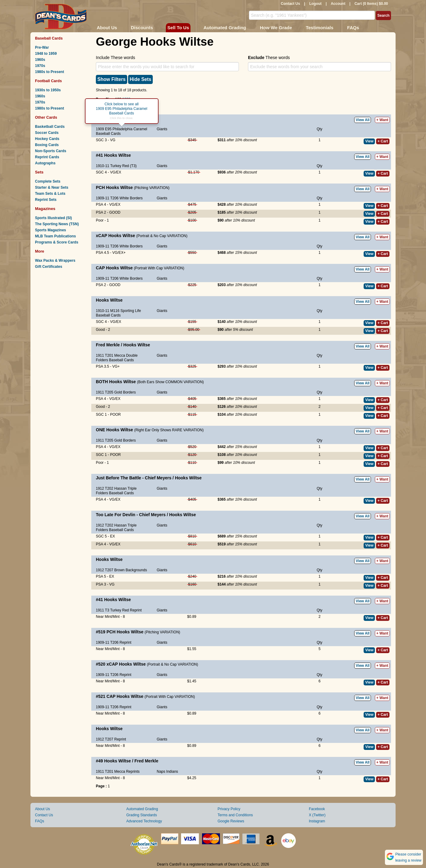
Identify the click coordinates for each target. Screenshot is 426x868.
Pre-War (42, 47)
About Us (107, 28)
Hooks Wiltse (117, 155)
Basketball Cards (50, 127)
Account (338, 4)
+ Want (382, 120)
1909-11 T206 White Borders (119, 198)
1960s (40, 60)
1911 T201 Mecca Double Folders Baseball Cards (117, 358)
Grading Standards (142, 815)
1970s (40, 66)
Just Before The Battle (119, 478)
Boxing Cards (47, 145)
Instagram (317, 821)
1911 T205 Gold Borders (116, 392)
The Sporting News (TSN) (57, 224)
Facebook (317, 809)
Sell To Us (178, 28)
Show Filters (112, 79)
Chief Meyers (158, 478)
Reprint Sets (46, 200)
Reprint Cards (47, 157)
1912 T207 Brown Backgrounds (121, 570)
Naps (161, 772)
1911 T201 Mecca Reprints (118, 772)
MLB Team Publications (55, 236)
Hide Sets (140, 79)
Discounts (142, 28)
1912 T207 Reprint (111, 739)
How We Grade (276, 28)
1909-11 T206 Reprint (114, 642)
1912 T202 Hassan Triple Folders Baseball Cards (116, 491)
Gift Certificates (49, 267)
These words (269, 58)
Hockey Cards (47, 139)
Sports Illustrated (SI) (53, 218)
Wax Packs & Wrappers (55, 261)
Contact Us (290, 4)
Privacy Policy (229, 809)
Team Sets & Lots (50, 194)
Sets (39, 172)
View (369, 141)
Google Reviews (231, 821)
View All (363, 120)
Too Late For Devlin (116, 515)
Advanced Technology (144, 821)
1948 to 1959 (46, 54)
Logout (315, 4)
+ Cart (383, 141)
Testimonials (320, 28)
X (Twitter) (317, 815)
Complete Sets (48, 181)
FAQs (353, 28)
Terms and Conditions (235, 815)
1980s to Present (49, 72)
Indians (172, 772)
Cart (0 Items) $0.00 (371, 4)
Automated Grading (225, 28)
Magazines (45, 209)
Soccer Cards (47, 133)
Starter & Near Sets (52, 187)
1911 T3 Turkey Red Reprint (119, 610)
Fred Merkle (108, 345)
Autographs (45, 163)
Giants (162, 129)
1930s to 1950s (48, 90)
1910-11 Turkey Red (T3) (116, 166)
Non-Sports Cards (51, 151)
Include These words (115, 58)
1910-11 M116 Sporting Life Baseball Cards (118, 313)
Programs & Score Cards (57, 242)
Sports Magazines (51, 230)
